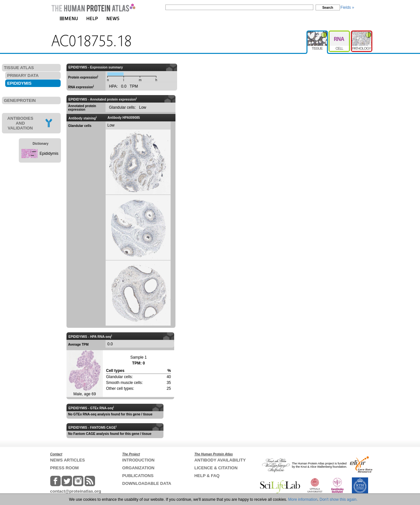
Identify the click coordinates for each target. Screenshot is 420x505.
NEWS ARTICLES (68, 460)
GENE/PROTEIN (20, 100)
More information (303, 499)
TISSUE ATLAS (19, 68)
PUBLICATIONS (138, 476)
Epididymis (49, 154)
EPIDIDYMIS (19, 83)
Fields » (347, 7)
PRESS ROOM (65, 468)
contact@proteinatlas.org (76, 491)
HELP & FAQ (207, 476)
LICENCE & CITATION (216, 468)
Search (328, 8)
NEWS (113, 18)
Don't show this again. (338, 499)
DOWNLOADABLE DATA (147, 483)
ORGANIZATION (138, 468)
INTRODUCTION (138, 460)
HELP (92, 18)
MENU (69, 18)
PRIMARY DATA (23, 75)
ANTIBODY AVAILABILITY (220, 460)
